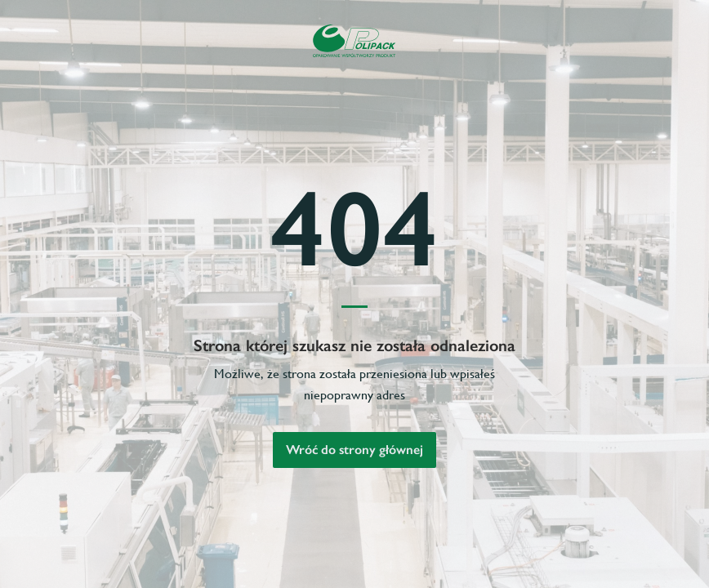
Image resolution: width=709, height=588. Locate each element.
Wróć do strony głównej (354, 450)
